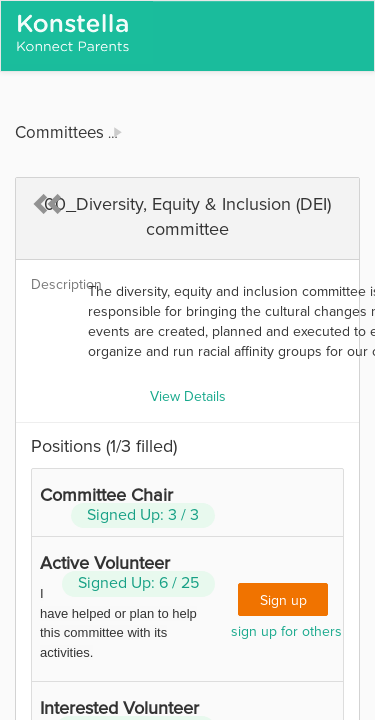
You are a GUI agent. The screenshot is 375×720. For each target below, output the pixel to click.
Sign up (283, 601)
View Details (188, 397)
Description (52, 285)
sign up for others (286, 632)
